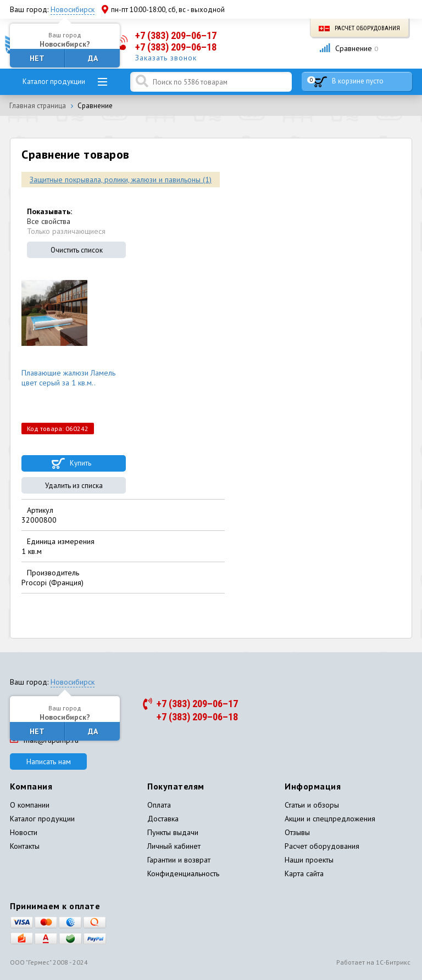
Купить (80, 463)
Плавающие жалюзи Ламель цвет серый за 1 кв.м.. (68, 378)
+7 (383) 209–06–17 (176, 35)
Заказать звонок (166, 58)
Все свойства (49, 221)
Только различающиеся (66, 231)
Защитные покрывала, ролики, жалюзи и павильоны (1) (121, 180)
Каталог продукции (54, 82)
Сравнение (349, 48)
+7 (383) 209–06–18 (176, 47)
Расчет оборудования (359, 28)
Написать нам (49, 761)
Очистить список (77, 250)
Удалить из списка (74, 486)
